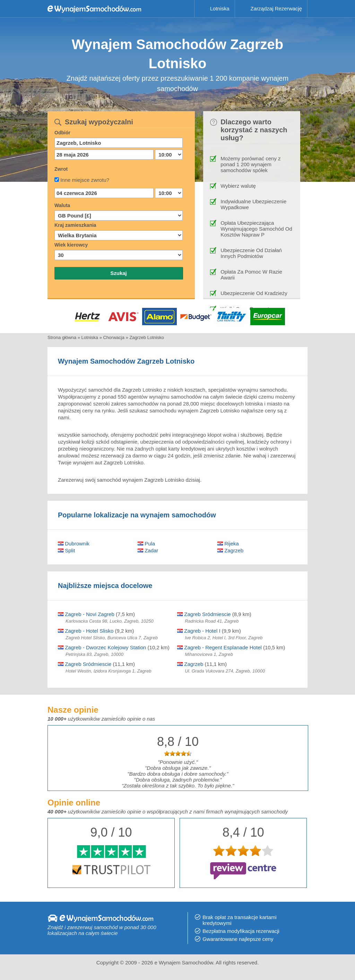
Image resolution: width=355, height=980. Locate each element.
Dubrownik (74, 544)
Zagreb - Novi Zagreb (86, 614)
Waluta (62, 205)
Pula (146, 544)
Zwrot (61, 169)
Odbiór (62, 133)
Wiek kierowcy (71, 245)
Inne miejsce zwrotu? (85, 180)
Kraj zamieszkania (75, 225)
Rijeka (228, 544)
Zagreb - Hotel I (199, 631)
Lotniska (220, 8)
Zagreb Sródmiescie (204, 614)
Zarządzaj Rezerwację (276, 8)
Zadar (148, 550)
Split (66, 550)
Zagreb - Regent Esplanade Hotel (219, 647)
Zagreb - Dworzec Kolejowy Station (102, 647)
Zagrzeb (230, 550)
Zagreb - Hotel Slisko (86, 631)
